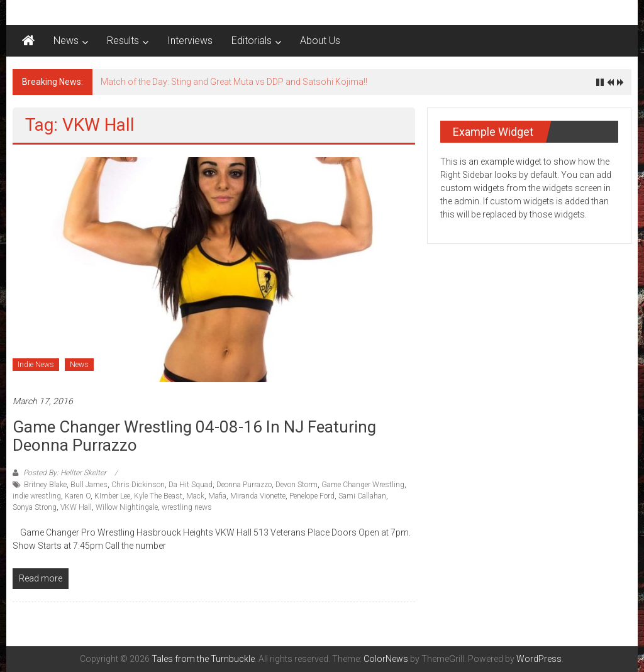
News (66, 41)
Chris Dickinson (138, 485)
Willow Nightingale (127, 507)
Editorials (252, 41)
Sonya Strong (35, 507)
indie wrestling (37, 496)
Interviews (190, 41)
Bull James (89, 485)
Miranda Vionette (258, 496)
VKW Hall (76, 507)
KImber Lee (112, 496)
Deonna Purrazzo (244, 485)
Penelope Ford (312, 496)
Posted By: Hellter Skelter (65, 473)
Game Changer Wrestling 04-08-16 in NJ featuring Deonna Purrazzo (194, 436)
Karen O (78, 496)
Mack (195, 496)
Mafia (217, 496)
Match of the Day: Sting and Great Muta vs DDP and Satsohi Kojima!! (234, 82)
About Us (320, 41)
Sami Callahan (362, 496)
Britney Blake (45, 485)
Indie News (36, 365)
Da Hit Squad (191, 485)
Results (123, 41)
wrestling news (187, 507)
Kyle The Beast (158, 496)
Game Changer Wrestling (363, 485)
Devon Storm (297, 485)
